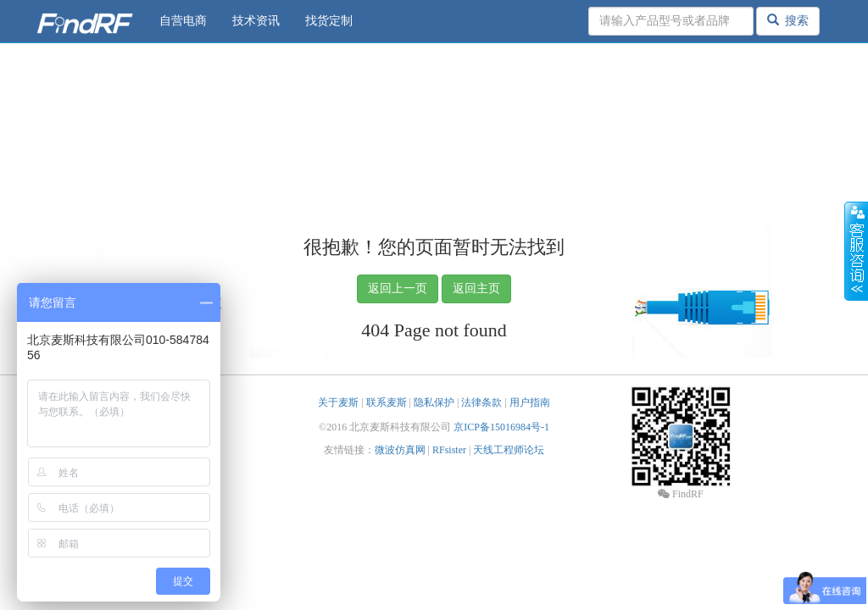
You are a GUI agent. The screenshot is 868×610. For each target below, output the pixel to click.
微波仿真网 (400, 450)
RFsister (449, 450)
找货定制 (329, 21)
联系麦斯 (387, 402)
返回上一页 (398, 288)
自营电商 (183, 21)
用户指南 (530, 402)
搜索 (788, 20)
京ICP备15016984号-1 (501, 427)
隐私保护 (434, 402)
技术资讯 (256, 21)
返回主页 (476, 288)
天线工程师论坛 (509, 450)
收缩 (856, 252)
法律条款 (481, 402)
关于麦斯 (338, 402)
